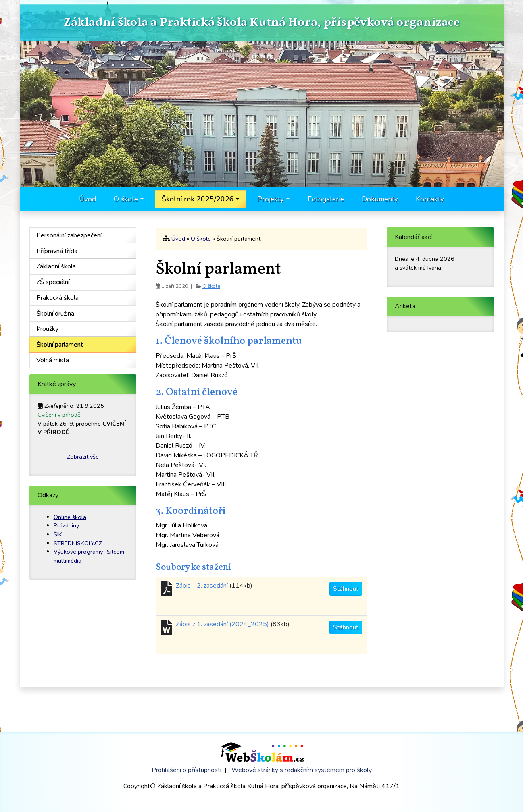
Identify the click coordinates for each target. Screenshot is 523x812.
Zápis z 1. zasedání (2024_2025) (222, 624)
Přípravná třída (57, 251)
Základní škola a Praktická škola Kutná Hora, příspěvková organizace (261, 23)
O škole (201, 239)
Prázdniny (66, 525)
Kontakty (430, 199)
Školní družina (55, 314)
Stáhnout (346, 589)
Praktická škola (57, 298)
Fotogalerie (326, 199)
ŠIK (58, 534)
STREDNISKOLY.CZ (78, 543)
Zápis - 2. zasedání (203, 586)
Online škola (70, 517)
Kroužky (47, 329)
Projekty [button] (271, 199)
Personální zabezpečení (69, 235)
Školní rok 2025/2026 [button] (198, 199)
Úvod (88, 199)
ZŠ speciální (53, 282)
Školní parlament (60, 345)
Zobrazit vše (83, 457)
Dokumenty (380, 199)
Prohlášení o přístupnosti (186, 770)
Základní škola (56, 266)
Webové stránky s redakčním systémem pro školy (302, 770)
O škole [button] (126, 199)
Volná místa (53, 360)
